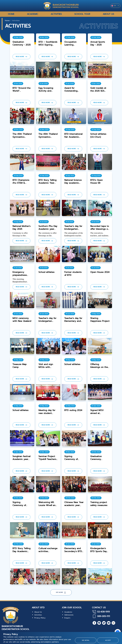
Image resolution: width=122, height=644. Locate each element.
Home (7, 21)
